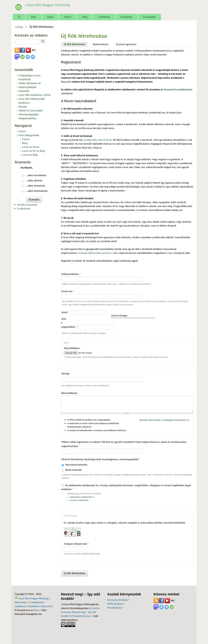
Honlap (65, 374)
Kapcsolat (47, 606)
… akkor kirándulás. (36, 186)
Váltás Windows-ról (29, 83)
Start (34, 17)
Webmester (22, 602)
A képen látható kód (77, 544)
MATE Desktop (116, 604)
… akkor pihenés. (34, 180)
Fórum (68, 17)
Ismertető (24, 91)
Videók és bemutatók (30, 111)
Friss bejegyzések (29, 135)
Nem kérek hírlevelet (76, 465)
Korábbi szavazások (27, 205)
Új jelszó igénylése (126, 44)
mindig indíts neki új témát (98, 140)
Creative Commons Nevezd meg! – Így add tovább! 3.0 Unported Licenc (80, 612)
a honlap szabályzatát (79, 500)
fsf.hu (37, 610)
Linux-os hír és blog (33, 151)
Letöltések (104, 17)
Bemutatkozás (69, 393)
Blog (85, 17)
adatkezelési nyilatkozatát (81, 497)
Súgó (50, 17)
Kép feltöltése (72, 348)
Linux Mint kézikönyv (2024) (34, 95)
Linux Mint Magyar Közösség (46, 5)
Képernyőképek (27, 87)
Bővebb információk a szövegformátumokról (163, 420)
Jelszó (65, 312)
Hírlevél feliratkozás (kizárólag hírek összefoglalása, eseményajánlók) (101, 459)
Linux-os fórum (31, 147)
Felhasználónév (71, 274)
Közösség (126, 17)
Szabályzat (34, 606)
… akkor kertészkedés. (37, 191)
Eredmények (24, 209)
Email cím (68, 291)
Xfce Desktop (115, 608)
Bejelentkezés (101, 44)
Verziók (23, 107)
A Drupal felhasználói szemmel (95, 253)
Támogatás (149, 17)
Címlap (19, 27)
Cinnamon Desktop (118, 600)
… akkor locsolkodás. (36, 175)
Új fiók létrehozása (76, 44)
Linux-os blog (30, 155)
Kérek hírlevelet (74, 470)
